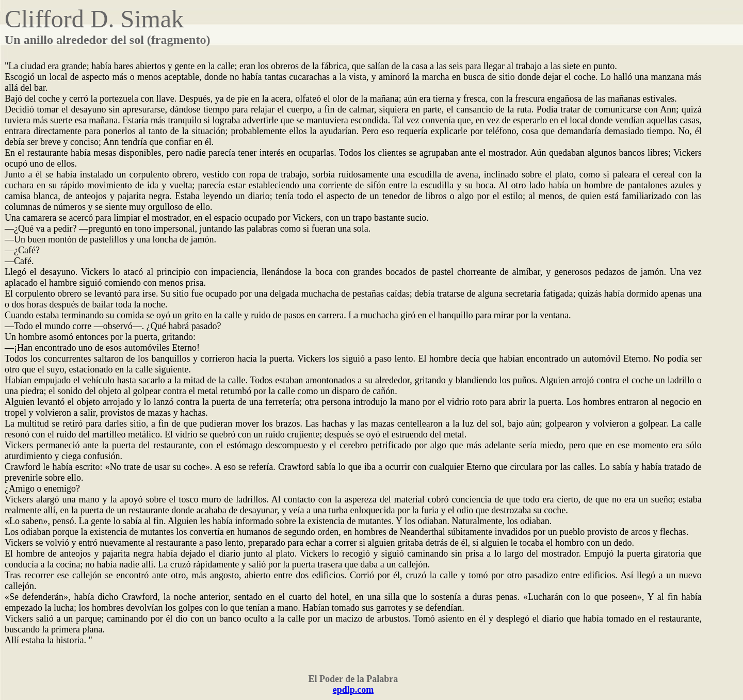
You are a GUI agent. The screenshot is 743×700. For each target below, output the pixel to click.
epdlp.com (353, 690)
